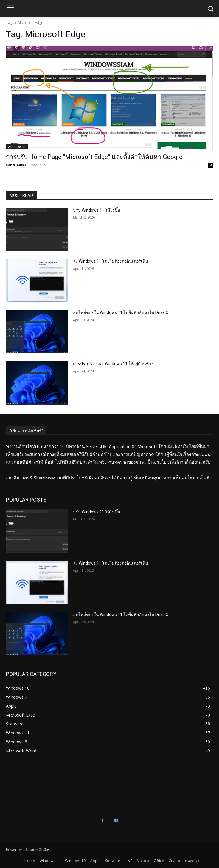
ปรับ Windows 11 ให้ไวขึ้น (97, 210)
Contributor (16, 165)
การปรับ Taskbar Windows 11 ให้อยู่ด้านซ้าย (113, 364)
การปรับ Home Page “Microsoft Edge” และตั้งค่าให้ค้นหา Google (94, 157)
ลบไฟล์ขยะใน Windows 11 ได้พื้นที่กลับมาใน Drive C (121, 312)
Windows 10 (17, 147)
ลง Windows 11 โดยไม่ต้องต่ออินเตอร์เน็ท (111, 261)
